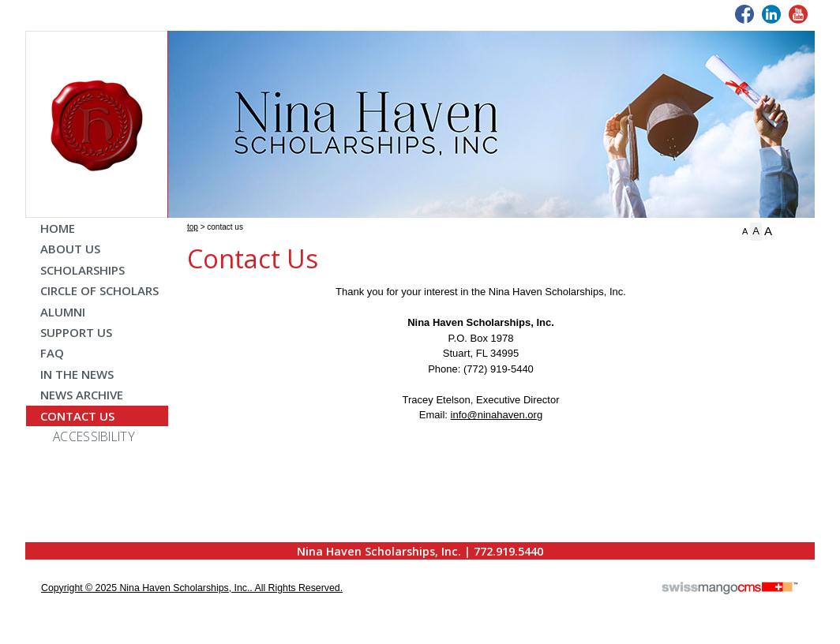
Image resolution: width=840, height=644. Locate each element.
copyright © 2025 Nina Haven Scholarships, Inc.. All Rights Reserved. (192, 588)
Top (193, 227)
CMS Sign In (35, 543)
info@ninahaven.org (497, 415)
